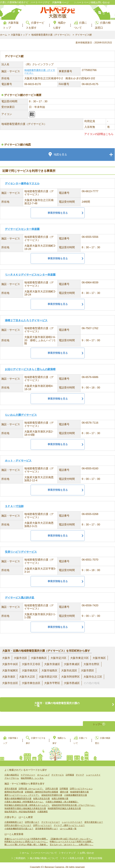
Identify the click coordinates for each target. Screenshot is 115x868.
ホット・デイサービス (18, 461)
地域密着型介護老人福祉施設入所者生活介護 (25, 805)
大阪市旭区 (99, 658)
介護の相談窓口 (12, 771)
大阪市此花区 (69, 671)
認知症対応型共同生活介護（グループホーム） (74, 801)
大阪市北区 (20, 658)
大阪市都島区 (39, 658)
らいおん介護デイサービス (21, 415)
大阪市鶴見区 (30, 671)
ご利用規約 (20, 854)
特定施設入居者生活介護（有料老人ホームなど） (27, 801)
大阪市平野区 (52, 683)
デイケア (80, 771)
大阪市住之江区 (93, 677)
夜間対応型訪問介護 (14, 788)
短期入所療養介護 (60, 795)
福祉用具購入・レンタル (32, 774)
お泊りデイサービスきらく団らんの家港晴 (30, 369)
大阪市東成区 (72, 664)
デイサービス (58, 771)
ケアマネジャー (28, 771)
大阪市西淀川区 (48, 677)
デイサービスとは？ (51, 818)
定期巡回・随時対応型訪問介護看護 (41, 788)
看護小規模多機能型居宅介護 (18, 795)
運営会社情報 (95, 854)
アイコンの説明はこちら (99, 134)
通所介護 (64, 788)
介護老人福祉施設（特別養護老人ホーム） (24, 798)
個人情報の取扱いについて (44, 854)
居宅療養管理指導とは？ (47, 825)
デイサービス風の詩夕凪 (20, 598)
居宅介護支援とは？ (94, 818)
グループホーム (12, 774)
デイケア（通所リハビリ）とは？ (69, 822)
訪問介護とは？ (32, 818)
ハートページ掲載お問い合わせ (93, 2)
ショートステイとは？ (72, 818)
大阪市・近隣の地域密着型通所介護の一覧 (57, 703)
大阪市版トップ (19, 35)
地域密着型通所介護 (79, 788)
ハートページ (62, 2)
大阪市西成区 (72, 683)
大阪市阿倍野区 (70, 677)
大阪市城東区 (10, 671)
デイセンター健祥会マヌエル (22, 183)
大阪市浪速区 (52, 664)
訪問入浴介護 (52, 785)
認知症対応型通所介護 (52, 791)
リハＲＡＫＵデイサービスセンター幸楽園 (30, 275)
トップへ (97, 720)
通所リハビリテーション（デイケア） (22, 791)
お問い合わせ (87, 849)
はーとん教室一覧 (68, 825)
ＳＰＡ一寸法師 (14, 506)
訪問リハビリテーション (81, 785)
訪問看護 (70, 771)
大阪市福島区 (49, 671)
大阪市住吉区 (10, 683)
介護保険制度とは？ (14, 818)
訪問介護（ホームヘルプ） (31, 785)
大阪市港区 (9, 677)
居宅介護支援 (11, 785)
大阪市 (6, 658)
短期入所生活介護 (41, 795)
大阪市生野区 (91, 664)
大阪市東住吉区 (31, 683)
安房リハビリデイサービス (21, 552)
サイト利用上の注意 (73, 854)
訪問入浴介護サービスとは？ (18, 822)
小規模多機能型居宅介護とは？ (19, 825)
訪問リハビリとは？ (42, 822)
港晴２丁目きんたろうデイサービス (26, 320)
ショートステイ (93, 771)
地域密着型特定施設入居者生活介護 (64, 805)
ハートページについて (45, 849)
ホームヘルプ (43, 771)
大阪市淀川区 (58, 658)
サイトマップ (68, 849)
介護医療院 (42, 808)
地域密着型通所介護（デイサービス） (51, 35)
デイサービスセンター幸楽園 (22, 229)
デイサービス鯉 (83, 35)
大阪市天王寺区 (31, 664)
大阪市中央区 (10, 664)
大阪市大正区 (27, 677)
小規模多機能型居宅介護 (75, 791)
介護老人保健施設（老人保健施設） (62, 798)
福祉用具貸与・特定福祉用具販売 (20, 808)
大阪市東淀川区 (79, 658)
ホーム (4, 35)
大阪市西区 (87, 671)
